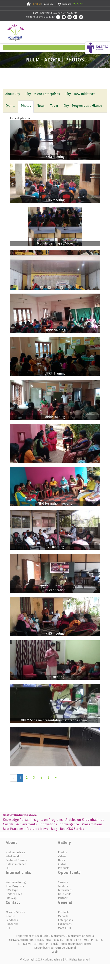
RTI (8, 928)
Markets (63, 916)
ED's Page (12, 890)
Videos (62, 856)
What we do (13, 856)
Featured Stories (16, 860)
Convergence (69, 824)
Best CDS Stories (72, 829)
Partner (63, 898)
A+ (81, 4)
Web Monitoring (16, 882)
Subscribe (12, 924)
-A (74, 4)
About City (13, 94)
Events (10, 106)
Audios (62, 864)
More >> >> (65, 928)
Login (55, 952)
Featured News (37, 829)
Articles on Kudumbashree (85, 820)
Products (64, 868)
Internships (65, 890)
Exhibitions (65, 924)
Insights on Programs (47, 820)
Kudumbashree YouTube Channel (55, 948)
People (10, 916)
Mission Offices (15, 912)
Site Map (11, 898)
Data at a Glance (16, 864)
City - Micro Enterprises (43, 94)
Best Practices (13, 829)
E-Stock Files (14, 894)
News (41, 106)
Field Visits (65, 894)
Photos (26, 106)
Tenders (63, 886)
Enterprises (65, 920)
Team (54, 106)
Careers (63, 882)
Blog (54, 829)
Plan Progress (15, 886)
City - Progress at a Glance (83, 106)
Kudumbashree (15, 852)
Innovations (48, 824)
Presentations (92, 824)
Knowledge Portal (16, 820)
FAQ (8, 868)
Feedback (12, 920)
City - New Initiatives (80, 94)
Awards (8, 824)
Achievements (27, 824)
